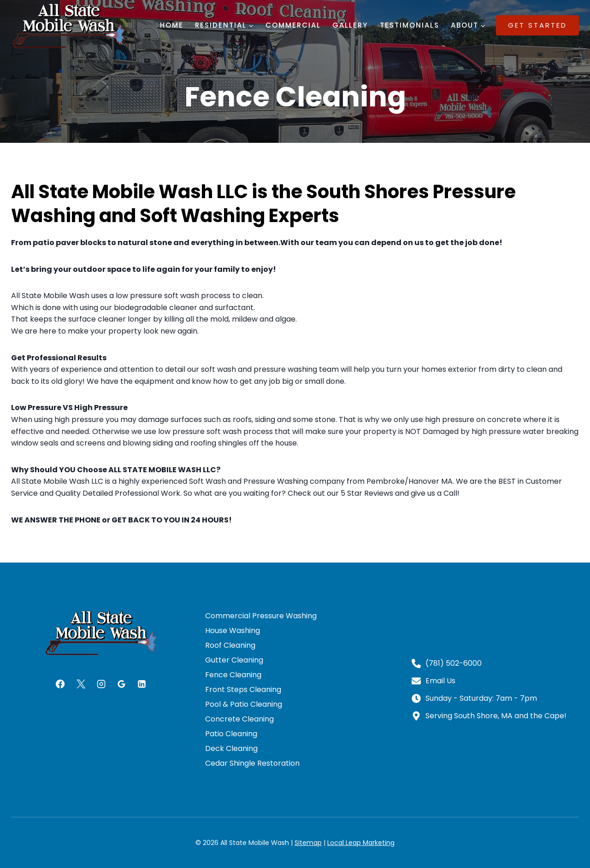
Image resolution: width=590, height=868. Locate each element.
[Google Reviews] (121, 684)
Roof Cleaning (230, 645)
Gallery (350, 25)
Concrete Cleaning (239, 719)
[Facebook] (60, 684)
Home (172, 25)
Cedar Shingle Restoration (252, 763)
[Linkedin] (142, 684)
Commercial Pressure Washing (261, 616)
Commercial (293, 25)
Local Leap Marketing (361, 843)
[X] (81, 684)
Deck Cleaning (231, 748)
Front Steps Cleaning (243, 689)
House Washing (233, 630)
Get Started (537, 25)
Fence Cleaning (233, 675)
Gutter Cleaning (234, 660)
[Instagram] (101, 684)
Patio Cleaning (231, 734)
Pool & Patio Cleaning (244, 704)
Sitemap (308, 843)
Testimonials (410, 25)
